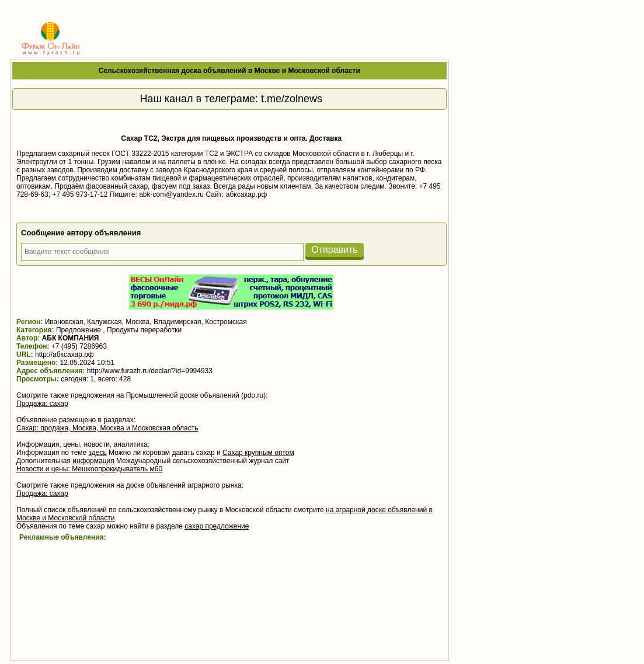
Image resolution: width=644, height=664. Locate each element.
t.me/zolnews (292, 99)
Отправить (334, 250)
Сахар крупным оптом (258, 453)
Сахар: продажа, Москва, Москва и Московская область (107, 428)
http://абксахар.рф (65, 354)
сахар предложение (217, 526)
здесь (98, 453)
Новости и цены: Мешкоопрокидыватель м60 (89, 469)
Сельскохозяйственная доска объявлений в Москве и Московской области (229, 71)
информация (93, 461)
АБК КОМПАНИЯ (71, 338)
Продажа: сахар (42, 404)
